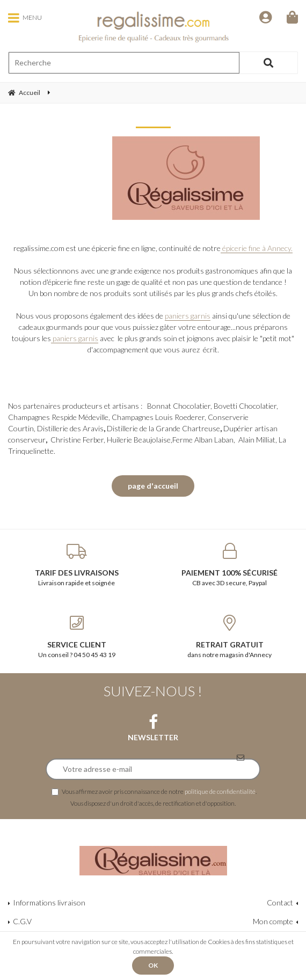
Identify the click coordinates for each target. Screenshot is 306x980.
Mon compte (273, 921)
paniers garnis (188, 316)
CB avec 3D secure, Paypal (229, 565)
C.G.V (22, 921)
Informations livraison (49, 902)
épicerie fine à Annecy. (257, 248)
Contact (280, 902)
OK (153, 965)
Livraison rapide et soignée (76, 565)
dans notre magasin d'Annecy (229, 637)
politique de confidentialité (220, 791)
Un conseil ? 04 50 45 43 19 (76, 637)
